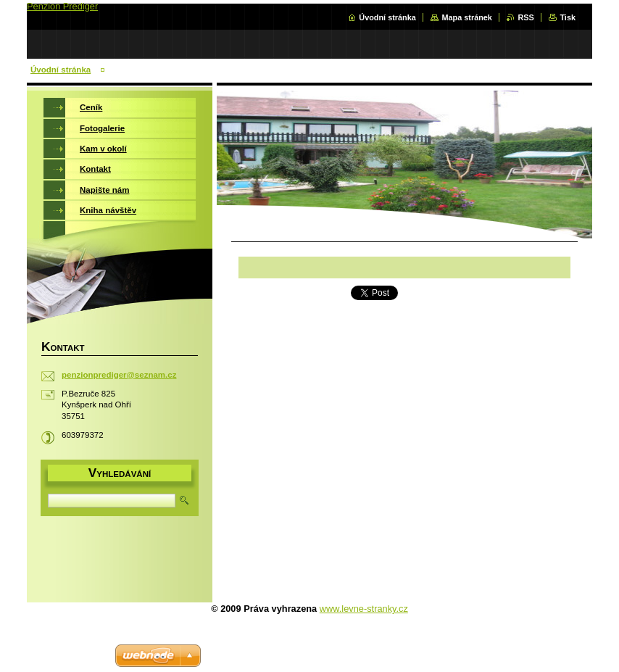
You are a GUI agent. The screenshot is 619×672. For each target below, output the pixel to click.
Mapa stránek (467, 17)
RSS (525, 17)
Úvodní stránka (387, 17)
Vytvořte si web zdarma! (62, 656)
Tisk (568, 17)
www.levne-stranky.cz (364, 609)
